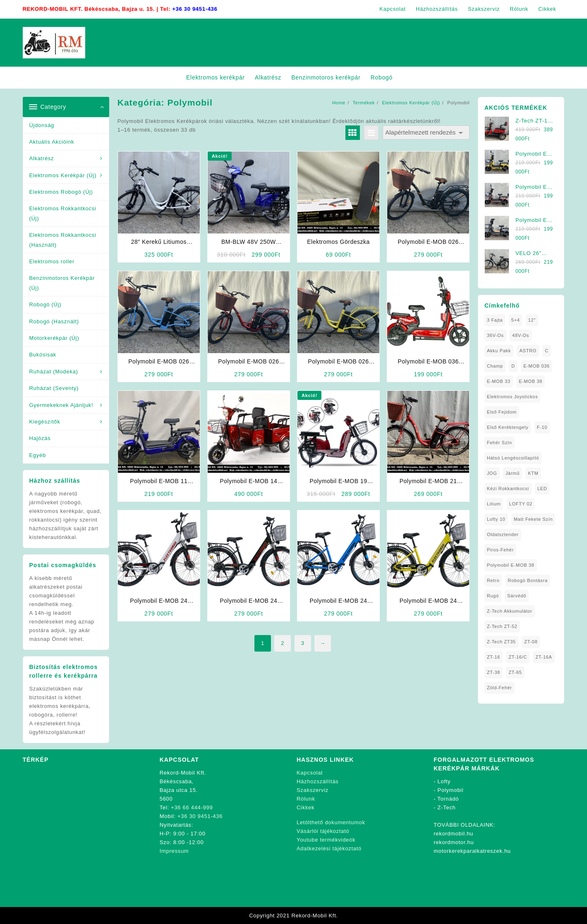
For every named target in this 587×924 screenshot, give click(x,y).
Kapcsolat (310, 773)
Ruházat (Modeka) (54, 372)
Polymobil (451, 790)
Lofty (444, 781)
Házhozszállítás (318, 781)
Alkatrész (42, 158)
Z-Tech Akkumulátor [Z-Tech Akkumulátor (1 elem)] (510, 611)
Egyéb (38, 455)
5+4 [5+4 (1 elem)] (516, 320)
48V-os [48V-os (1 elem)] (521, 335)
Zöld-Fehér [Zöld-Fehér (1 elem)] (500, 688)
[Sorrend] (426, 133)
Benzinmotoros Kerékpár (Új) (62, 283)
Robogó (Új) (46, 304)
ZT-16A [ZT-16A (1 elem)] (544, 657)
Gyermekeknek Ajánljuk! (61, 405)
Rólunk (306, 799)
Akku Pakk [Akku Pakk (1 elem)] (499, 351)
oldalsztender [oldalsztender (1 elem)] (503, 534)
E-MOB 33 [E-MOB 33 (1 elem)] (499, 381)
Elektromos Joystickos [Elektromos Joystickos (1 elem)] (513, 397)
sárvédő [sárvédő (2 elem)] (517, 596)
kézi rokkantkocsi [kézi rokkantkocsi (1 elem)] (508, 488)
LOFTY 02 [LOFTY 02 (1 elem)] (521, 504)
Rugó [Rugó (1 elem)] (493, 596)
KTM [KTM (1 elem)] (533, 473)
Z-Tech (447, 807)
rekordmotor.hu (454, 842)
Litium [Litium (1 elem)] (494, 504)
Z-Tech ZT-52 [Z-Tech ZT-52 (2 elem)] (502, 626)
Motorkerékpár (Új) (54, 338)
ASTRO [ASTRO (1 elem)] (528, 351)
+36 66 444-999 (192, 807)
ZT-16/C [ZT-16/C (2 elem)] (518, 657)
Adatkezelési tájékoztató (329, 848)
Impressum (174, 851)
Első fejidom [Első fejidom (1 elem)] (502, 412)
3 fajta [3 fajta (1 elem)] (495, 320)
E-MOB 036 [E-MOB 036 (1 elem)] (537, 366)
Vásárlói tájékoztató (323, 831)
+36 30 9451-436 (195, 9)
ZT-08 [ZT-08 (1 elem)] (531, 642)
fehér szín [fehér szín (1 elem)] (500, 443)
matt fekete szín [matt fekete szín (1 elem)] (533, 519)
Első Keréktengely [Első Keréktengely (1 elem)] (508, 427)
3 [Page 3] (303, 643)
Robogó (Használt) (54, 321)
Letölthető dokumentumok (331, 822)
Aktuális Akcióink (52, 142)
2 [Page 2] (283, 643)
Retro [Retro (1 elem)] (493, 580)
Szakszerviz (313, 790)
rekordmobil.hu (453, 834)
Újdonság (42, 125)
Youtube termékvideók (326, 840)
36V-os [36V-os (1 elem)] (495, 335)
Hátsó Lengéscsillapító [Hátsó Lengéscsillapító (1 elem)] (513, 458)
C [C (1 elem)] (547, 351)
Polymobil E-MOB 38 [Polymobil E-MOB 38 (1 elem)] (511, 565)
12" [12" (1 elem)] (532, 320)
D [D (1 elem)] (513, 366)
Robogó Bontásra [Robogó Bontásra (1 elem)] (528, 580)
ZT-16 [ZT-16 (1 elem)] (494, 657)
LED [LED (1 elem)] (542, 488)
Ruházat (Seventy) (54, 388)
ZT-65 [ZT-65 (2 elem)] (515, 672)
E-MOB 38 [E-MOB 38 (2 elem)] (531, 381)
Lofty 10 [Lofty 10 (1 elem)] (496, 519)
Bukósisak (43, 355)
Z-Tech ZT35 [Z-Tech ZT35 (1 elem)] (501, 642)
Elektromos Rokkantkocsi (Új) (63, 213)
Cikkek (305, 807)
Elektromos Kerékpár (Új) (63, 175)
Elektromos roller (52, 261)
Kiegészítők (45, 422)
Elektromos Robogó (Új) (61, 192)
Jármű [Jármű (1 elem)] (513, 473)
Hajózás (40, 438)
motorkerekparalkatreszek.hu (472, 851)
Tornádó (448, 799)
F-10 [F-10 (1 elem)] (542, 427)
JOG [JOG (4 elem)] (492, 473)
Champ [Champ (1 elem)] (495, 366)
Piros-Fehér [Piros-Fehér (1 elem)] (500, 550)
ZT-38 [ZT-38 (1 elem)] (494, 672)
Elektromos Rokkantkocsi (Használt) (63, 240)
